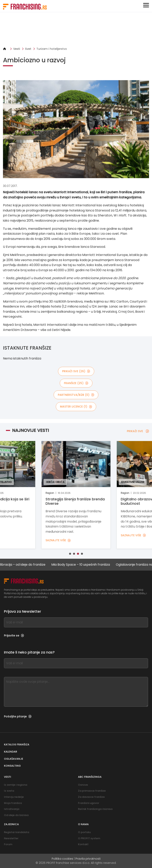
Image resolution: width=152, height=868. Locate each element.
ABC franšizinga (90, 777)
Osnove (83, 785)
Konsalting (12, 766)
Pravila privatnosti (88, 859)
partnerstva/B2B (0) (76, 395)
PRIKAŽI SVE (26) (76, 371)
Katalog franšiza (17, 744)
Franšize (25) (76, 383)
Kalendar (10, 752)
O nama (83, 824)
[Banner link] (76, 29)
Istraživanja (12, 809)
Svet (28, 49)
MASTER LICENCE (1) (76, 407)
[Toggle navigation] (146, 5)
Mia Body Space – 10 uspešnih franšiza (87, 565)
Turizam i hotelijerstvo (52, 49)
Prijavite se (14, 635)
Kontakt (83, 844)
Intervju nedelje (14, 797)
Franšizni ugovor (89, 803)
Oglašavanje (14, 759)
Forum (8, 844)
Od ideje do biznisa (16, 815)
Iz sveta (9, 791)
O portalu (84, 832)
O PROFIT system (89, 838)
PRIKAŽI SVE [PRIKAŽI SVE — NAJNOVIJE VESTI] (138, 431)
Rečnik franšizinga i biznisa (95, 809)
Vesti (17, 49)
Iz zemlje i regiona (16, 785)
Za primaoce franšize (92, 791)
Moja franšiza (13, 803)
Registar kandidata (17, 832)
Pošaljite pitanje (18, 716)
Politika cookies (62, 859)
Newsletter (11, 838)
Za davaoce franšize (91, 797)
